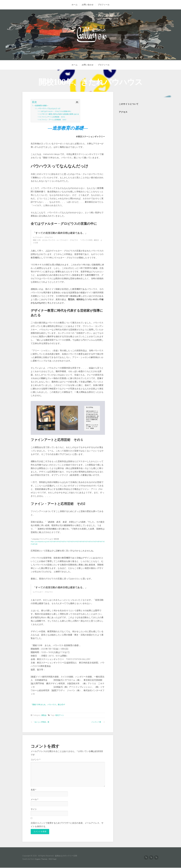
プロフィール (104, 5)
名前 (33, 790)
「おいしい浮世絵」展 (42, 722)
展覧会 (44, 715)
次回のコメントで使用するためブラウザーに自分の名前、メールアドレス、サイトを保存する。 (67, 825)
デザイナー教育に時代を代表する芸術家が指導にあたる (64, 114)
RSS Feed (54, 859)
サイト (34, 809)
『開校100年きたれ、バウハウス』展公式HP (51, 704)
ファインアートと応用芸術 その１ (56, 117)
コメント (35, 760)
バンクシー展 (96, 722)
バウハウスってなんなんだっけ (51, 108)
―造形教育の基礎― (43, 105)
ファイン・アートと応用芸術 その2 (56, 120)
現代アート (60, 715)
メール (34, 799)
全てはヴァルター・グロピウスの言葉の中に (59, 111)
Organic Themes (41, 859)
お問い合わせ (88, 5)
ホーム (74, 5)
